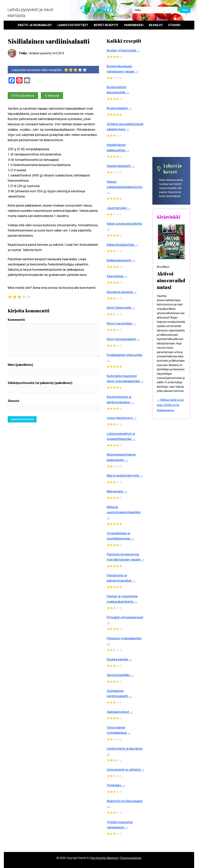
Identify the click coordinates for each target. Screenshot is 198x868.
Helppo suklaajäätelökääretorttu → (125, 187)
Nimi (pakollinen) (20, 365)
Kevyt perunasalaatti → (123, 339)
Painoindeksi (134, 25)
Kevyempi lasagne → (122, 292)
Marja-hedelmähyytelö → (125, 476)
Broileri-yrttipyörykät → (124, 50)
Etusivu (174, 25)
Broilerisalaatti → (119, 108)
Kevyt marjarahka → (121, 323)
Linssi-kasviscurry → (122, 418)
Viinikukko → (116, 785)
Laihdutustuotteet (73, 25)
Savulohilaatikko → (120, 675)
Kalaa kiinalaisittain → (123, 245)
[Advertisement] (171, 97)
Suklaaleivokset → (120, 712)
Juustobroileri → (119, 208)
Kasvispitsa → (117, 276)
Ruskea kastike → (119, 659)
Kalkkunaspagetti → (121, 260)
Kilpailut (156, 25)
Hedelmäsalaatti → (121, 166)
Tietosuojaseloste (131, 858)
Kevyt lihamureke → (121, 308)
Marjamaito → (117, 491)
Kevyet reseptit (106, 25)
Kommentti (16, 320)
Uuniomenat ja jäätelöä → (126, 770)
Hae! (185, 10)
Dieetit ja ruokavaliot (35, 25)
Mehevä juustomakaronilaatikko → (124, 512)
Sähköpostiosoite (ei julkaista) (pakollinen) (40, 383)
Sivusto (14, 401)
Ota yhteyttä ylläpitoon (104, 858)
